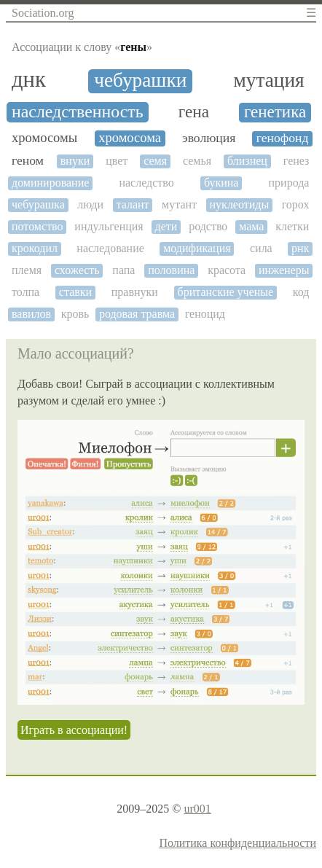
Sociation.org (43, 13)
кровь (75, 314)
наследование (110, 248)
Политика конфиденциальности (237, 843)
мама (251, 226)
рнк (300, 248)
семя (155, 161)
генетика (275, 112)
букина (221, 183)
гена (194, 112)
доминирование (50, 183)
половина (171, 270)
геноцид (205, 314)
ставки (75, 292)
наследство (146, 183)
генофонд (283, 138)
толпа (25, 292)
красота (227, 270)
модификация (197, 248)
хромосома (130, 138)
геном (28, 161)
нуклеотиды (240, 204)
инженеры (284, 270)
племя (27, 270)
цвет (117, 161)
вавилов (31, 314)
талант (133, 204)
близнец (247, 161)
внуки (75, 161)
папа (123, 270)
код (301, 292)
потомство (38, 226)
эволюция (209, 138)
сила (261, 248)
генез (297, 161)
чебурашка (38, 204)
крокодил (35, 248)
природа (289, 183)
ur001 (197, 809)
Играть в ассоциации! (74, 730)
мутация (268, 80)
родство (208, 226)
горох (296, 204)
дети (166, 226)
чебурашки (140, 80)
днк (29, 80)
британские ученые (226, 292)
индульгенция (109, 226)
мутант (179, 204)
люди (90, 204)
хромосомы (44, 138)
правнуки (135, 292)
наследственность (78, 112)
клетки (292, 226)
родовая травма (137, 314)
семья (197, 161)
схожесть (77, 270)
